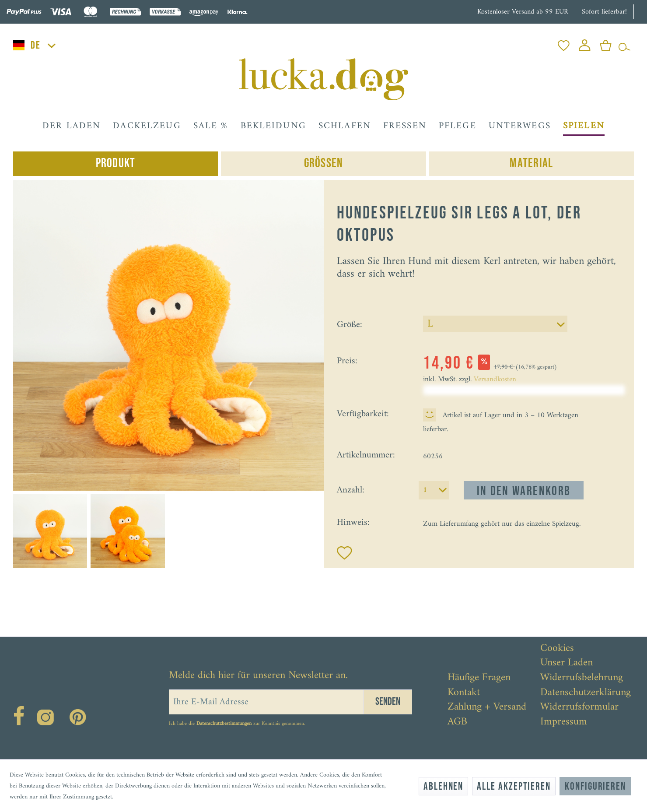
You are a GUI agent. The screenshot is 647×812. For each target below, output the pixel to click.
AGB (457, 722)
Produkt (116, 163)
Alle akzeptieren (514, 786)
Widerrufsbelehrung (582, 678)
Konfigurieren (595, 786)
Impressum (564, 722)
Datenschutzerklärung (586, 693)
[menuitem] (564, 43)
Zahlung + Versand (487, 707)
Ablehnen (443, 786)
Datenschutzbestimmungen (224, 724)
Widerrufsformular (579, 707)
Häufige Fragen (479, 678)
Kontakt (464, 693)
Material (531, 163)
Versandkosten (495, 380)
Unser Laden (567, 663)
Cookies (557, 649)
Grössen (324, 163)
